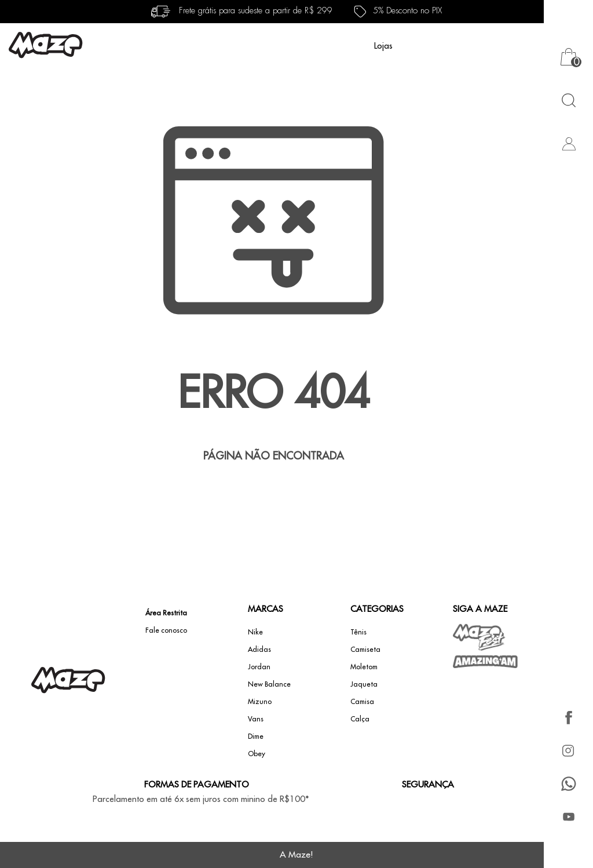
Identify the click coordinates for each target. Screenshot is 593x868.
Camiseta (365, 650)
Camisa (362, 702)
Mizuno (260, 702)
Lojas (383, 46)
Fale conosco (166, 630)
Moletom (364, 667)
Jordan (259, 667)
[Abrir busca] (568, 100)
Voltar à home (273, 494)
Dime (256, 736)
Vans (256, 719)
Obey (257, 754)
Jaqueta (364, 684)
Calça (360, 719)
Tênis (358, 632)
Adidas (259, 650)
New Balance (269, 684)
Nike (255, 632)
